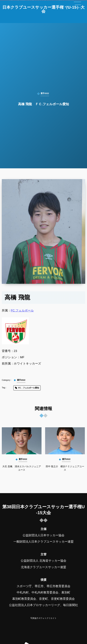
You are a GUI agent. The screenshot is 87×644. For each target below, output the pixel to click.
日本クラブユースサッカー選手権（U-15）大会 (43, 9)
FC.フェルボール (22, 311)
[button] (77, 5)
